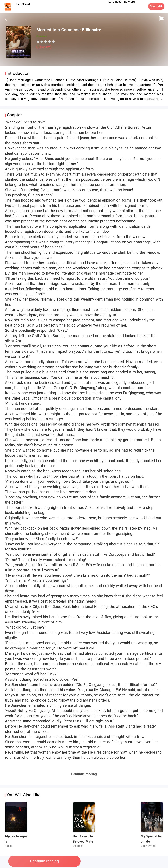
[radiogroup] (46, 42)
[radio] (38, 42)
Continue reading (44, 861)
